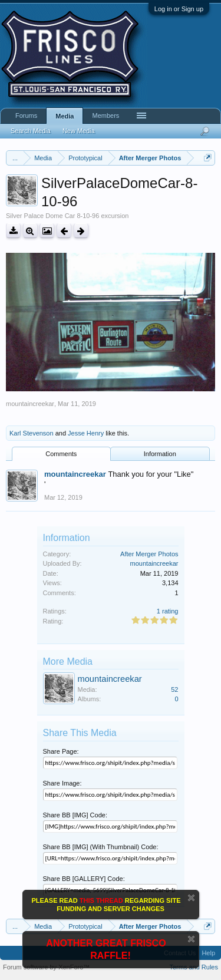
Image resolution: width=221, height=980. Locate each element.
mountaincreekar (30, 404)
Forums (26, 116)
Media (65, 116)
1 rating (168, 611)
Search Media (31, 131)
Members (105, 116)
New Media (79, 131)
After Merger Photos (149, 554)
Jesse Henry (86, 433)
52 (174, 689)
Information (160, 454)
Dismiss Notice (191, 898)
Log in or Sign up (179, 9)
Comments (61, 454)
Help (208, 953)
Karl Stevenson (32, 433)
